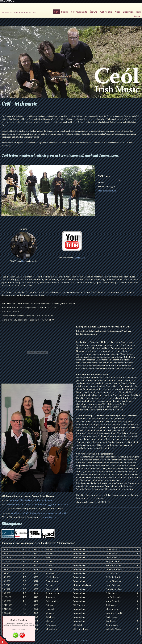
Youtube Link (79, 258)
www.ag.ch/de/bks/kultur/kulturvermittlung (31, 500)
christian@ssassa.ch (49, 517)
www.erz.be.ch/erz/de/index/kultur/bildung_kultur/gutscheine (38, 504)
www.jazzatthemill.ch (107, 191)
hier (23, 261)
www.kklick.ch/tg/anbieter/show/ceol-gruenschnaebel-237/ (39, 513)
